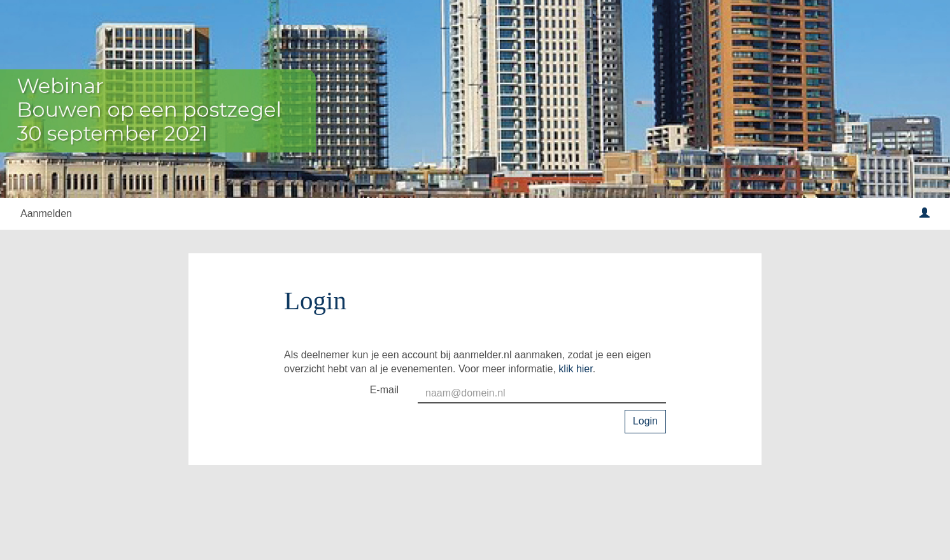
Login (645, 421)
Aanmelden (46, 213)
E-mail (384, 390)
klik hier (575, 369)
